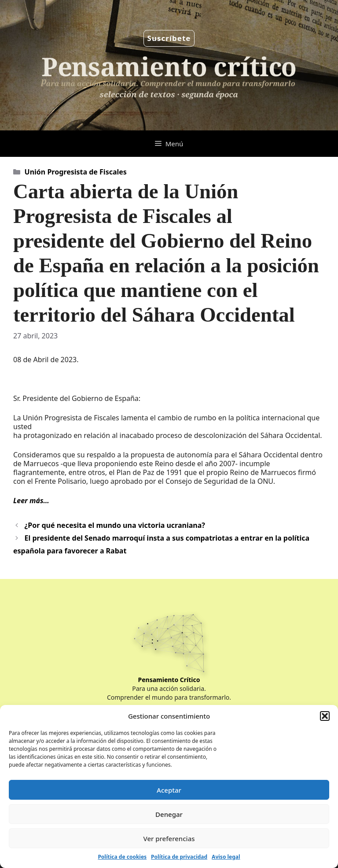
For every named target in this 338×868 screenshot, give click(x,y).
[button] (325, 716)
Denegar (169, 814)
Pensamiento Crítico (169, 680)
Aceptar (169, 790)
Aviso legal (226, 857)
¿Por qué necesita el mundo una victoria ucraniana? (115, 525)
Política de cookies (122, 857)
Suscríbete (169, 38)
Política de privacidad (179, 857)
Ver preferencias (169, 838)
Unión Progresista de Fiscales (76, 172)
